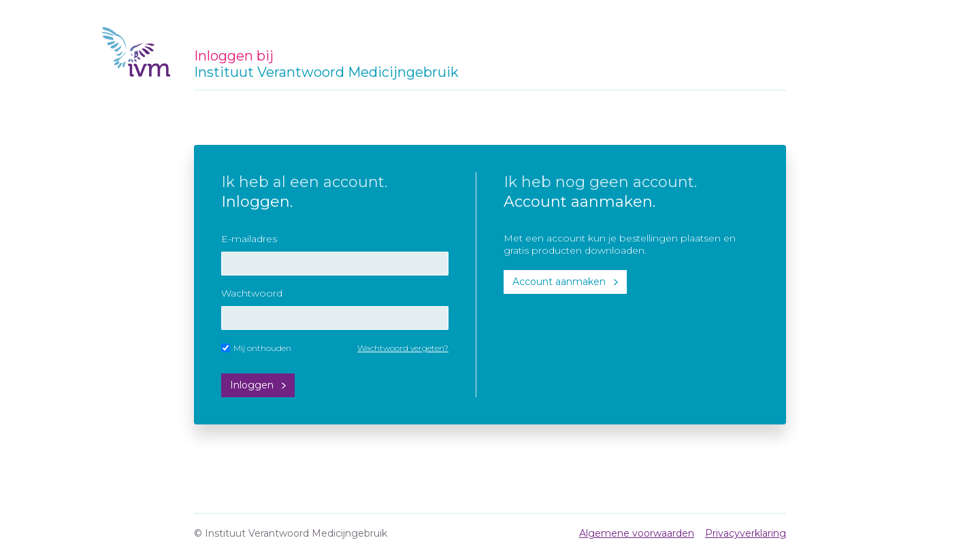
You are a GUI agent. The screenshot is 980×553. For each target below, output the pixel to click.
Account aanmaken (559, 282)
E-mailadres (249, 239)
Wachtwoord (252, 293)
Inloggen (252, 385)
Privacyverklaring (746, 533)
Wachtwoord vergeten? (403, 348)
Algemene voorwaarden (637, 533)
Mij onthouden (256, 348)
